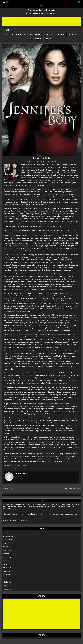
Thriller (6, 582)
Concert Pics (61, 34)
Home (41, 6)
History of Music (74, 34)
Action (6, 532)
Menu (7, 2)
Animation (7, 539)
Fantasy (6, 554)
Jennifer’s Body (42, 158)
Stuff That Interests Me (18, 34)
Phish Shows (49, 39)
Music (5, 564)
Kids (5, 561)
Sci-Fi (5, 575)
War (5, 585)
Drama (6, 550)
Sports (6, 578)
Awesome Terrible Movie (41, 10)
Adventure (7, 536)
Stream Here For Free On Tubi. (15, 465)
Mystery (6, 568)
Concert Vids (49, 34)
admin (30, 162)
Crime (6, 547)
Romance (7, 571)
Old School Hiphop (36, 39)
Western (6, 589)
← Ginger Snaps (7, 489)
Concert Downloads (35, 34)
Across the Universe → (73, 489)
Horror (55, 162)
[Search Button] (79, 2)
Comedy (50, 162)
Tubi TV (24, 514)
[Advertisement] (41, 21)
